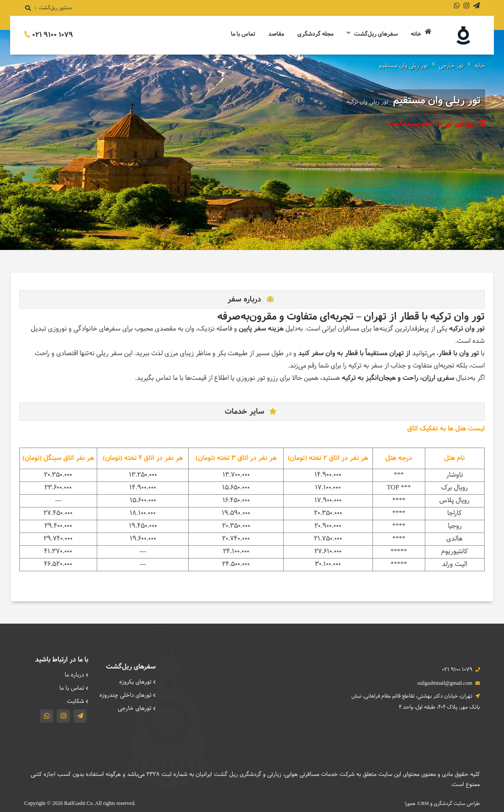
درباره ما (77, 675)
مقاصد (276, 34)
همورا (410, 804)
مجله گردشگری (315, 34)
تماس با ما (243, 34)
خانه (421, 34)
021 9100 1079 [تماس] (49, 35)
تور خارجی (451, 66)
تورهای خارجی (137, 709)
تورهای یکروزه (137, 682)
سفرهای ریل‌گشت (372, 34)
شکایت (78, 702)
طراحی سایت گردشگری (457, 804)
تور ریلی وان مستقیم (404, 66)
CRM (424, 803)
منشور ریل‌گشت (55, 8)
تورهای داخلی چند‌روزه (128, 695)
